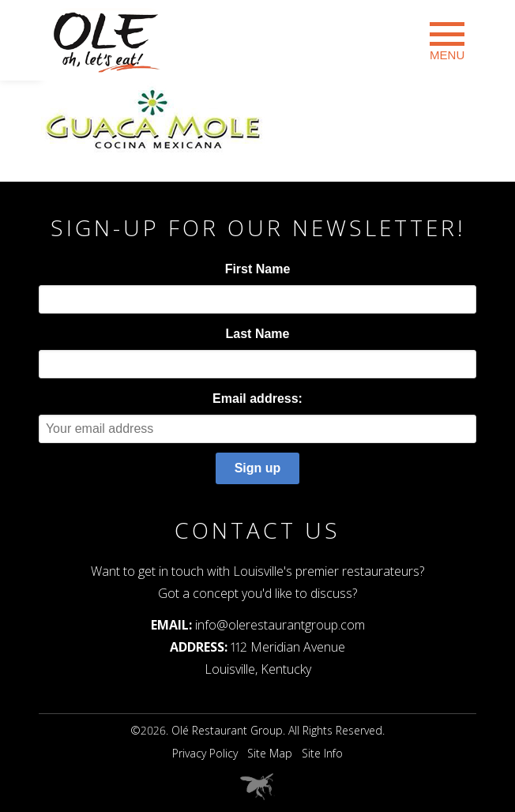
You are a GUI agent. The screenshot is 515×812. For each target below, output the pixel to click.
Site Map (270, 753)
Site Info (322, 753)
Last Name (258, 334)
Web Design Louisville (257, 787)
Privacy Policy (205, 753)
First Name (258, 269)
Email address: (257, 398)
